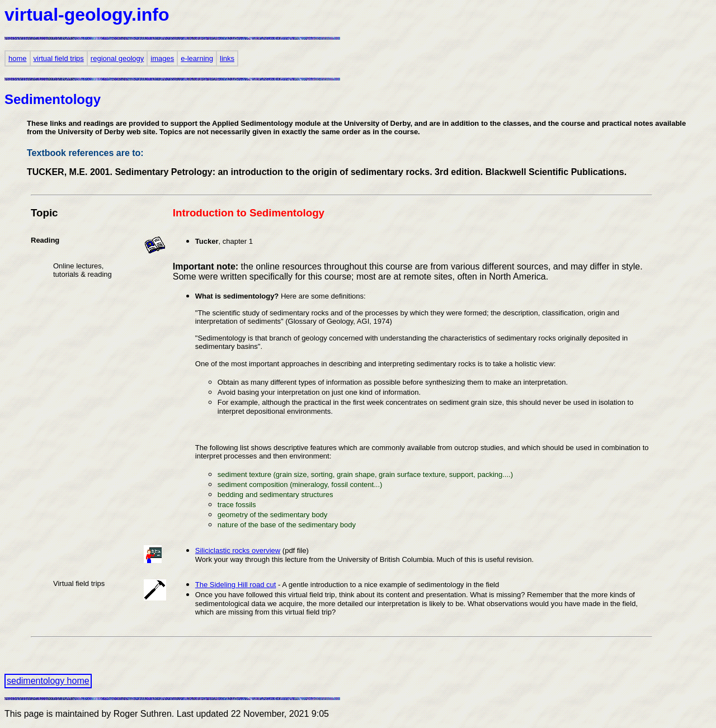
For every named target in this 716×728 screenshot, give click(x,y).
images (162, 58)
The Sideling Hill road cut (236, 585)
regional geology (117, 58)
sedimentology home (48, 681)
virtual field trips (59, 58)
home (18, 58)
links (227, 58)
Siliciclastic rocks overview (238, 550)
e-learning (197, 58)
